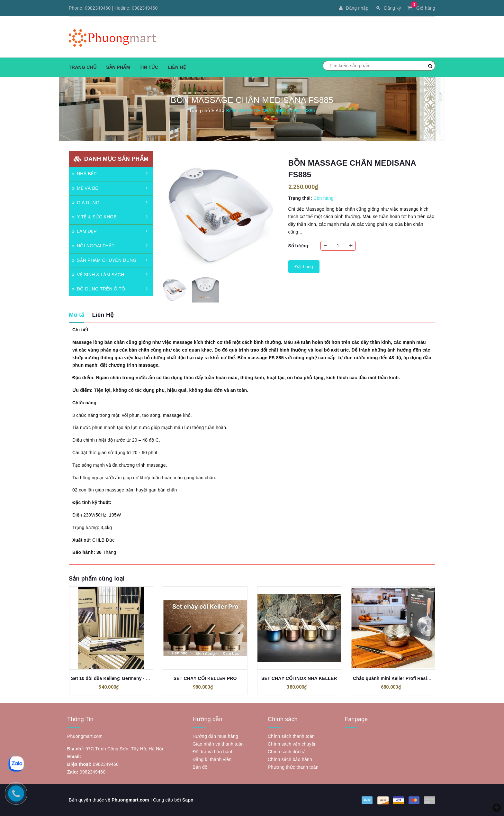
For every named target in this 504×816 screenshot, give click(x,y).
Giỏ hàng (421, 8)
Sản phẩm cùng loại (97, 579)
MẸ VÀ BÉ (85, 188)
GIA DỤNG (86, 203)
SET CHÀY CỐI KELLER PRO (205, 678)
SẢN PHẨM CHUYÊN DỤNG (104, 260)
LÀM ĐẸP (84, 231)
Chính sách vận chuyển (292, 744)
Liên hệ (177, 67)
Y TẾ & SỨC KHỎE (94, 217)
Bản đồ (200, 767)
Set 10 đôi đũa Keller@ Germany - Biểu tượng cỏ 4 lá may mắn (139, 678)
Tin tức (149, 67)
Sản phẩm (118, 67)
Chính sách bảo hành (290, 759)
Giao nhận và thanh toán (218, 744)
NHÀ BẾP (84, 174)
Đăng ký (388, 8)
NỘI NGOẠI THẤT (93, 246)
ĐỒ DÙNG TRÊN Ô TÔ (99, 289)
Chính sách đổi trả (287, 752)
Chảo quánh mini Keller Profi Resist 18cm (399, 678)
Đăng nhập (353, 8)
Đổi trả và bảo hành (213, 752)
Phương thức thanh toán (293, 767)
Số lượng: (299, 246)
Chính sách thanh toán (291, 736)
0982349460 (98, 8)
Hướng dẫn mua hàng (215, 736)
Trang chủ (83, 67)
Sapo (189, 800)
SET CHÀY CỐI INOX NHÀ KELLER (299, 678)
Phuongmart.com (131, 800)
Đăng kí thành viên (212, 759)
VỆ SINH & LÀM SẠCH (98, 275)
